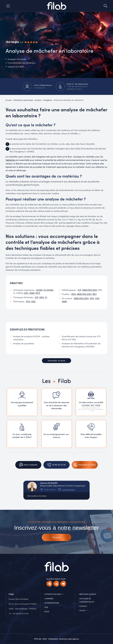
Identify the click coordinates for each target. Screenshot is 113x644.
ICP (37, 297)
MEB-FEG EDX (90, 290)
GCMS (39, 290)
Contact (83, 606)
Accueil (9, 100)
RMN (32, 293)
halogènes (11, 160)
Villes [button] (82, 611)
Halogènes (48, 100)
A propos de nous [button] (53, 594)
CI (46, 297)
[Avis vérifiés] (22, 42)
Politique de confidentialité (87, 600)
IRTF (38, 293)
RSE (47, 607)
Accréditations (52, 603)
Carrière (49, 599)
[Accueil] (56, 6)
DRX (42, 297)
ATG (28, 302)
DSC (33, 302)
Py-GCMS (48, 290)
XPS (92, 298)
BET (95, 294)
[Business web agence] (69, 639)
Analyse (38, 100)
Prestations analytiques (23, 100)
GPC (26, 293)
